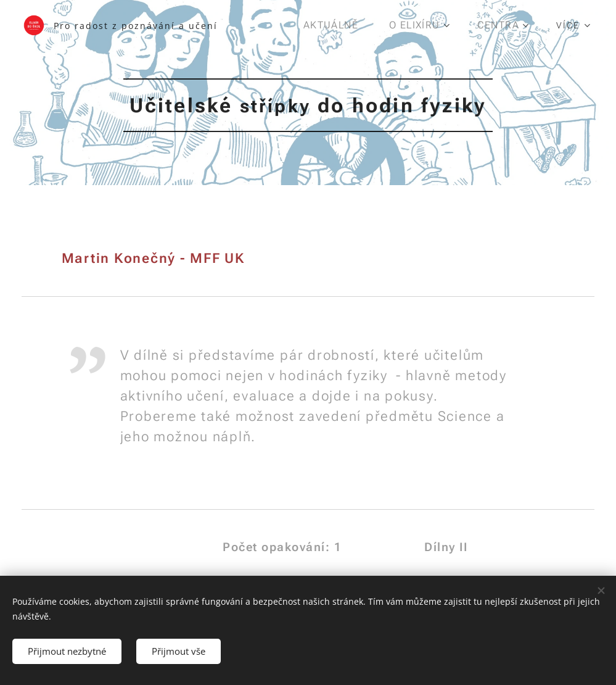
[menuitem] (338, 25)
